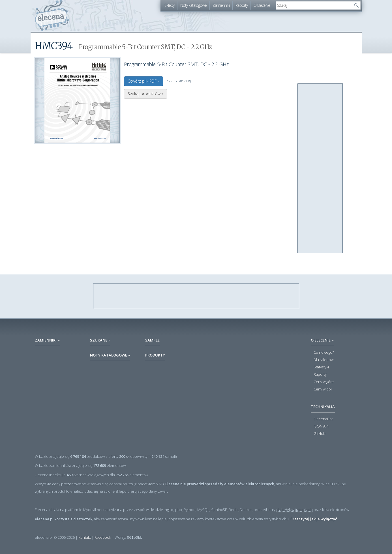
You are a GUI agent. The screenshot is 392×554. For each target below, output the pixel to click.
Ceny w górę (324, 382)
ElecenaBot (323, 419)
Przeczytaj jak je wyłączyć (314, 519)
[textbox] (314, 5)
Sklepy (169, 5)
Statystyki (321, 367)
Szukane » (100, 340)
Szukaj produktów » (145, 94)
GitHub (320, 434)
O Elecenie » (322, 340)
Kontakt (85, 537)
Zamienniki (221, 5)
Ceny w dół (323, 389)
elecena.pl (52, 16)
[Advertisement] (320, 169)
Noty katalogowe (193, 5)
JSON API (321, 426)
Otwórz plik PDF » (143, 81)
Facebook (103, 537)
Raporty (242, 5)
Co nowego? (324, 353)
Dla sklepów (324, 360)
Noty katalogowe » (110, 355)
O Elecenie (262, 5)
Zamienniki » (47, 340)
